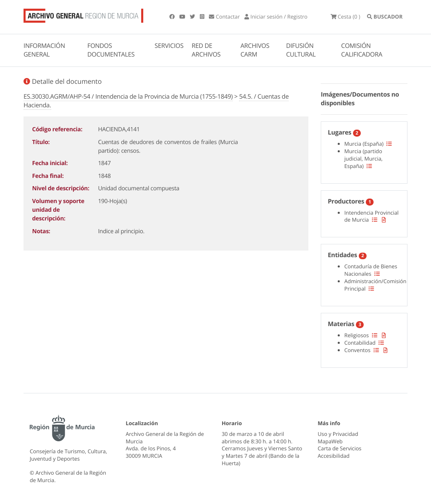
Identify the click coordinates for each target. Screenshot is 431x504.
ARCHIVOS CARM (255, 50)
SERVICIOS (169, 46)
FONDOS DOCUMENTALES (111, 50)
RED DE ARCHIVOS (206, 50)
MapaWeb (330, 441)
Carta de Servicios (340, 448)
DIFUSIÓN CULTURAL (301, 50)
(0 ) (346, 17)
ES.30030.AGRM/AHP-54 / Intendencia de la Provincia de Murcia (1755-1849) (128, 97)
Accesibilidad (334, 456)
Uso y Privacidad (338, 434)
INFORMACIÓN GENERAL (44, 50)
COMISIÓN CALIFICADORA (362, 50)
